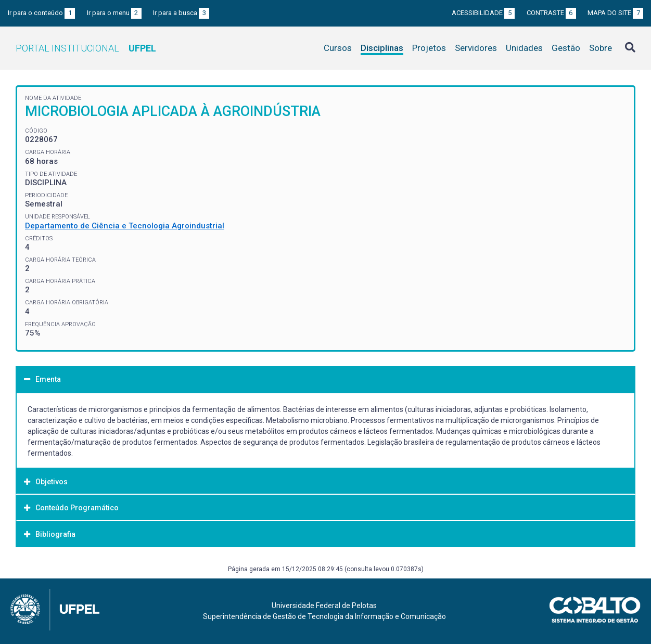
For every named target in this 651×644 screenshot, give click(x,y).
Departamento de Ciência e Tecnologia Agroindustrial (125, 226)
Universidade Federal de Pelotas (324, 606)
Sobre (601, 48)
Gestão (566, 48)
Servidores (476, 48)
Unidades (524, 48)
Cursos (338, 48)
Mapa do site (615, 13)
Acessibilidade (483, 13)
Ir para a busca (181, 13)
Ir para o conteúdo (41, 13)
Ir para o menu (114, 13)
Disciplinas (382, 48)
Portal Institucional (86, 48)
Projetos (429, 48)
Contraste (551, 13)
